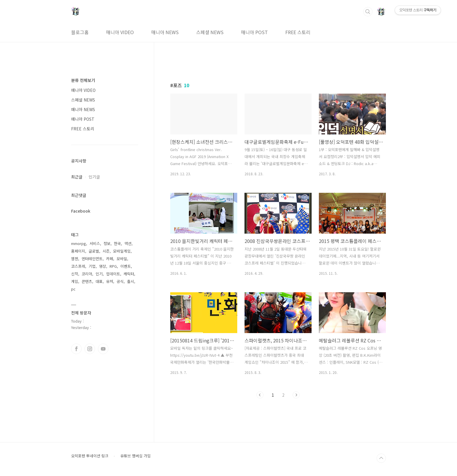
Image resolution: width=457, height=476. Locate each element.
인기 (99, 274)
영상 (103, 266)
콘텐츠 (87, 281)
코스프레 (78, 266)
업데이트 (113, 274)
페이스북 (76, 349)
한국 (117, 243)
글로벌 (94, 251)
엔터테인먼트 (92, 259)
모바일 (122, 259)
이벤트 (126, 266)
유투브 (103, 349)
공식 (120, 281)
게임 (75, 281)
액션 (128, 243)
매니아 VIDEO (120, 32)
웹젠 (75, 259)
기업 (92, 266)
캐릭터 (129, 274)
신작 (75, 274)
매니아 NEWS (165, 32)
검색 (368, 12)
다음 (296, 395)
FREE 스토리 (298, 32)
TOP (381, 458)
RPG (113, 266)
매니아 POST (254, 32)
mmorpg (79, 243)
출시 (131, 281)
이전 (260, 395)
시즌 (106, 251)
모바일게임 (122, 251)
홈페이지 (78, 251)
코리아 (87, 274)
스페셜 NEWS (210, 32)
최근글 (77, 177)
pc (73, 289)
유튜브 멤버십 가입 (136, 456)
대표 (99, 281)
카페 (110, 259)
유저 (110, 281)
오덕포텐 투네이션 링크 (90, 456)
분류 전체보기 (83, 80)
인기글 (94, 177)
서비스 (95, 243)
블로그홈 (80, 32)
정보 (107, 243)
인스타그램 (90, 349)
